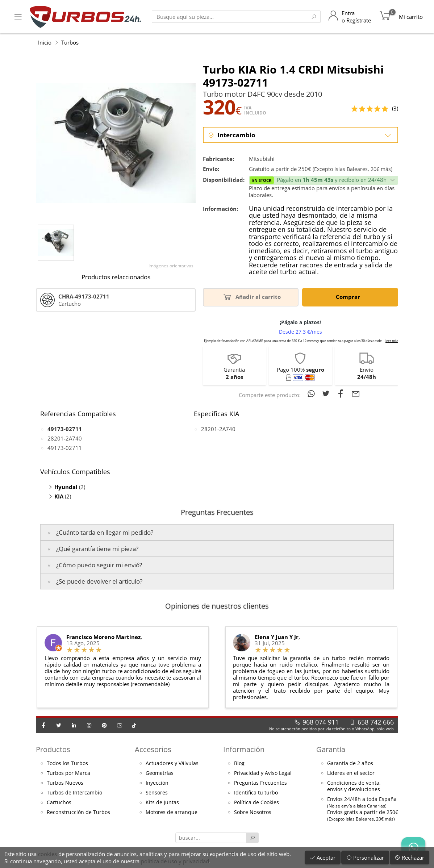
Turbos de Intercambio (74, 793)
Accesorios (153, 750)
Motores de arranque (172, 813)
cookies (47, 854)
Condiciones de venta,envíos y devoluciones (354, 786)
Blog (239, 764)
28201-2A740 (65, 439)
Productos (53, 750)
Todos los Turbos (67, 764)
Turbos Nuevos (65, 783)
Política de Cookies (256, 803)
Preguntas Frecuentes (260, 783)
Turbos (70, 42)
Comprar (349, 297)
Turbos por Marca (68, 773)
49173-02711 (65, 448)
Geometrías (160, 773)
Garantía (331, 750)
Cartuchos (59, 803)
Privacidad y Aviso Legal (263, 773)
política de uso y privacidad (175, 861)
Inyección (157, 783)
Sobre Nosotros (253, 813)
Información (244, 750)
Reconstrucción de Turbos (78, 813)
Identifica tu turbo (256, 793)
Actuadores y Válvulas (172, 764)
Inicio (45, 42)
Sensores (157, 793)
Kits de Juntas (162, 803)
